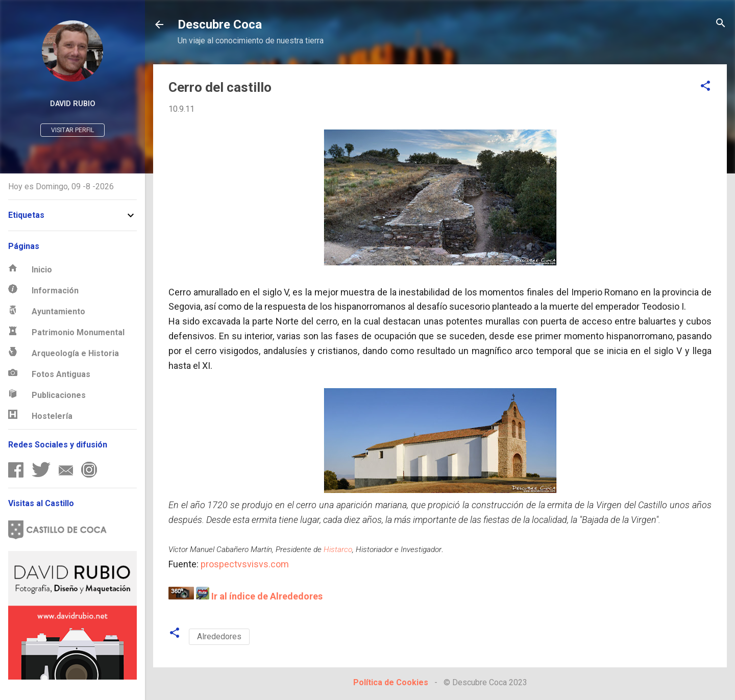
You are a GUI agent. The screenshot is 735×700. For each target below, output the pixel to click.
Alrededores (219, 636)
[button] (705, 86)
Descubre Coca (220, 24)
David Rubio (73, 104)
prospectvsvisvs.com (245, 564)
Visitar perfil (72, 130)
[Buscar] (721, 24)
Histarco (338, 549)
